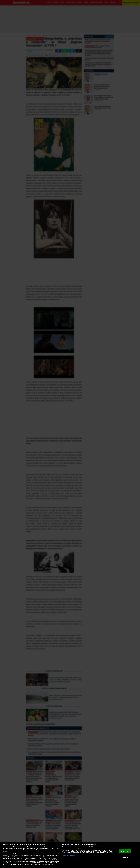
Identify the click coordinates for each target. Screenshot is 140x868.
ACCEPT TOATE (125, 851)
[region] (70, 855)
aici (44, 860)
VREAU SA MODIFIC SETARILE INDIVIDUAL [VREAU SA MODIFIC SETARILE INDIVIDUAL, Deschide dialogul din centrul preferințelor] (125, 857)
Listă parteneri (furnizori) (68, 855)
